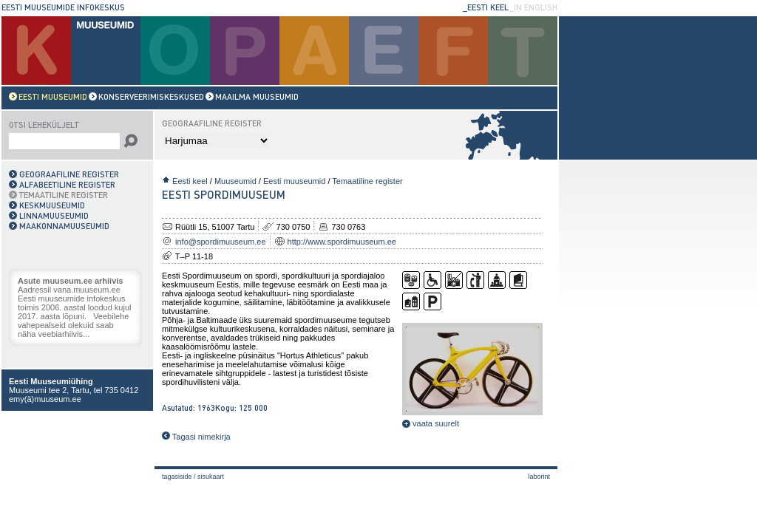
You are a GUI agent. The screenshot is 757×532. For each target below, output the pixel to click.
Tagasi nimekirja (196, 437)
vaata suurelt (431, 423)
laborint (539, 477)
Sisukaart (211, 477)
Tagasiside (177, 477)
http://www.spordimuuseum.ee (342, 242)
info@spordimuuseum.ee (220, 242)
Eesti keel (190, 181)
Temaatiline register (367, 181)
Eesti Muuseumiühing (51, 381)
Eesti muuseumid (294, 181)
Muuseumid (235, 181)
